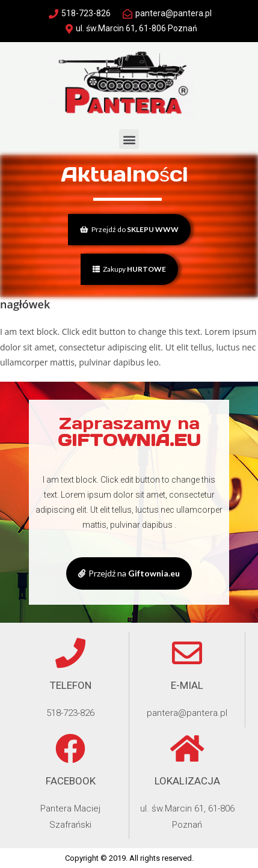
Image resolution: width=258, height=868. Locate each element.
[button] (129, 139)
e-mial (187, 685)
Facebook (71, 781)
